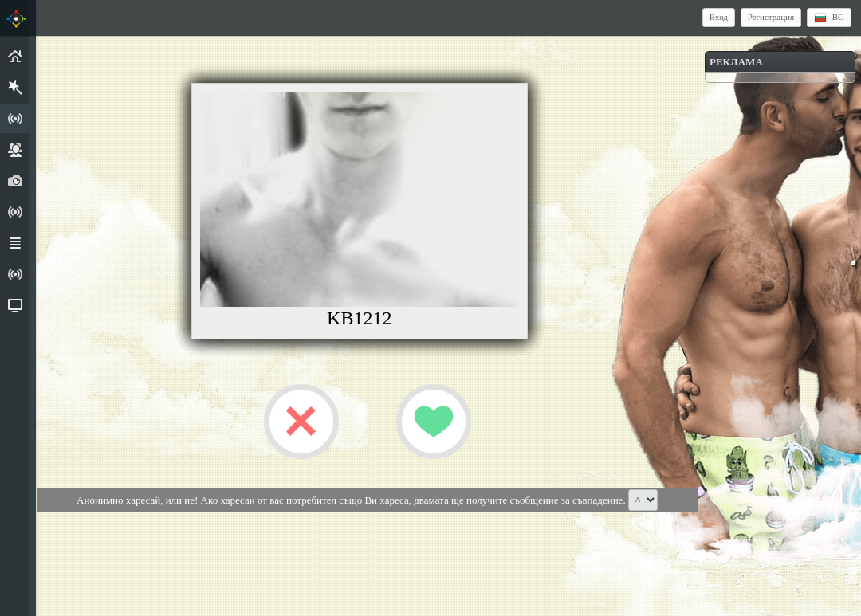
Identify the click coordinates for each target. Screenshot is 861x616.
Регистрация (771, 17)
